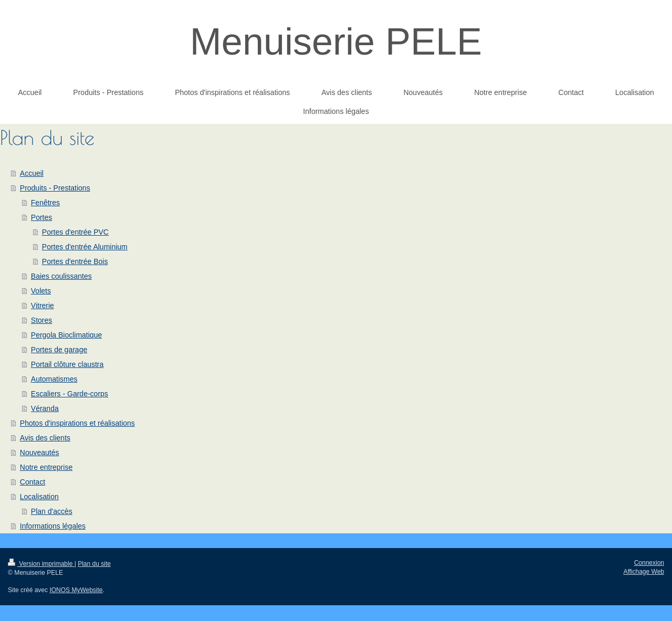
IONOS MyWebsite (76, 590)
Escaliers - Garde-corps (70, 394)
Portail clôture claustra (67, 364)
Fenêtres (45, 203)
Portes (41, 217)
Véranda (45, 408)
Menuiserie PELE (336, 41)
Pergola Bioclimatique (66, 335)
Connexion (649, 563)
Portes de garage (59, 350)
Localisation (39, 497)
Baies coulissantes (61, 276)
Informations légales (53, 526)
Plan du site (94, 564)
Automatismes (54, 379)
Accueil (32, 173)
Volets (41, 291)
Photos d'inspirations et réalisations (77, 423)
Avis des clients (45, 438)
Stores (41, 320)
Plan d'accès (52, 511)
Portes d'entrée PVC (75, 232)
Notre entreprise (46, 467)
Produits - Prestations (55, 188)
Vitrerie (43, 306)
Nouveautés (40, 452)
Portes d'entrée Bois (75, 261)
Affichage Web (644, 572)
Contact (33, 482)
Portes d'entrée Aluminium (85, 247)
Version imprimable (41, 564)
